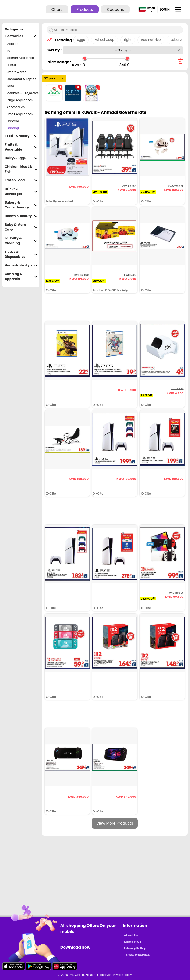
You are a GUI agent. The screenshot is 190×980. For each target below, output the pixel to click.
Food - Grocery (21, 136)
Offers (57, 9)
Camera (13, 121)
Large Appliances (20, 100)
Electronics (21, 36)
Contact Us (132, 942)
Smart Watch (16, 72)
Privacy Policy (135, 948)
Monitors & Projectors (23, 93)
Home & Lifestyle (21, 265)
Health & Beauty (21, 216)
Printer (11, 65)
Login (165, 9)
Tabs (10, 86)
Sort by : (55, 50)
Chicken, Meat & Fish (21, 169)
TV (8, 51)
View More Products (115, 823)
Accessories (16, 107)
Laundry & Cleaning (21, 241)
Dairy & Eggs (21, 158)
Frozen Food (21, 180)
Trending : (63, 40)
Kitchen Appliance (20, 58)
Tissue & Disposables (21, 254)
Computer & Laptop (22, 79)
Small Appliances (20, 114)
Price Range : (59, 62)
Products (85, 9)
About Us (131, 935)
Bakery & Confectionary (21, 205)
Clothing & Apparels (21, 276)
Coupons (115, 9)
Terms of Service (137, 955)
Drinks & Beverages (21, 191)
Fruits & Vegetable (21, 147)
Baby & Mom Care (21, 227)
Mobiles (12, 44)
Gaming (13, 128)
